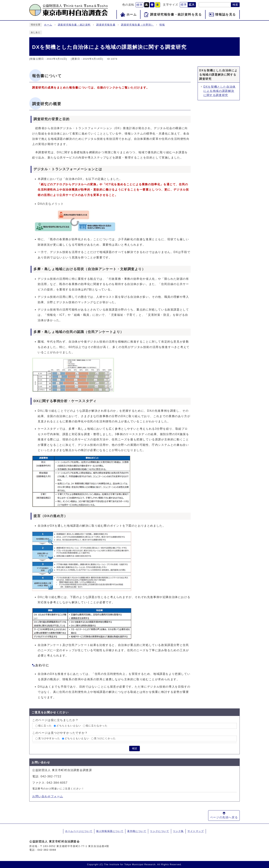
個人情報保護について (110, 831)
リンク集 (178, 831)
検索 (235, 5)
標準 (139, 5)
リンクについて (159, 831)
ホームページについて (79, 831)
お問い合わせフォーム (48, 796)
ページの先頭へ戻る (224, 817)
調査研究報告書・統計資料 (74, 25)
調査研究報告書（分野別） (137, 25)
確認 (134, 748)
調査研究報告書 (106, 25)
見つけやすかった (49, 738)
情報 (162, 25)
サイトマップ (196, 831)
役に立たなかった (97, 726)
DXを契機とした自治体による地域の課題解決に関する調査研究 (220, 91)
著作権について (137, 831)
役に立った (45, 726)
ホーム (48, 25)
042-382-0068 (47, 850)
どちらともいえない (69, 726)
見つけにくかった (105, 738)
